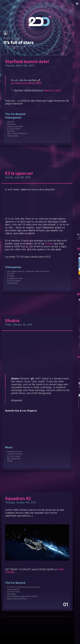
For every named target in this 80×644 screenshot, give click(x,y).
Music (9, 447)
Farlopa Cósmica (14, 451)
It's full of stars (14, 129)
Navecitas (11, 594)
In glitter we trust (15, 278)
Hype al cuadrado (15, 126)
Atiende (10, 122)
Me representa (14, 458)
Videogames (13, 118)
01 (65, 604)
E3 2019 (11, 274)
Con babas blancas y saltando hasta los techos (28, 271)
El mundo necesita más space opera (23, 587)
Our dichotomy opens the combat (22, 596)
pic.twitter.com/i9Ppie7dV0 (26, 83)
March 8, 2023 (52, 90)
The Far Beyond (15, 114)
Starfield (11, 131)
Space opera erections (17, 599)
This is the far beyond (17, 133)
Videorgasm (12, 283)
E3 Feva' (11, 276)
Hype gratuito (13, 589)
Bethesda (11, 124)
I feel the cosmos (15, 454)
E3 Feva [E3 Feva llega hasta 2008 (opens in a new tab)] (49, 243)
